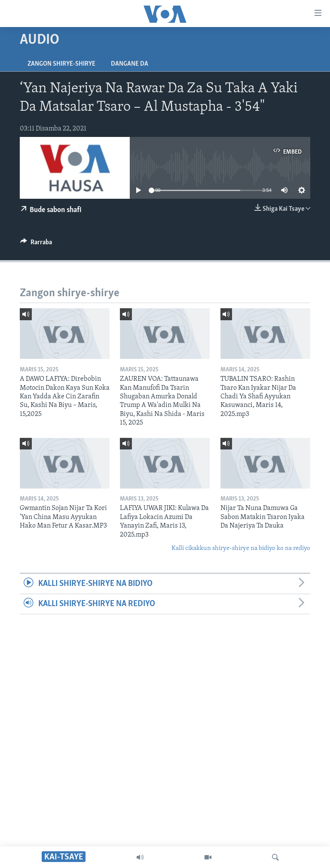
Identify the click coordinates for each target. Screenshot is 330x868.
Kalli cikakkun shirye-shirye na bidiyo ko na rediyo (241, 548)
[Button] (36, 244)
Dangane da (130, 64)
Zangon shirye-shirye (61, 64)
